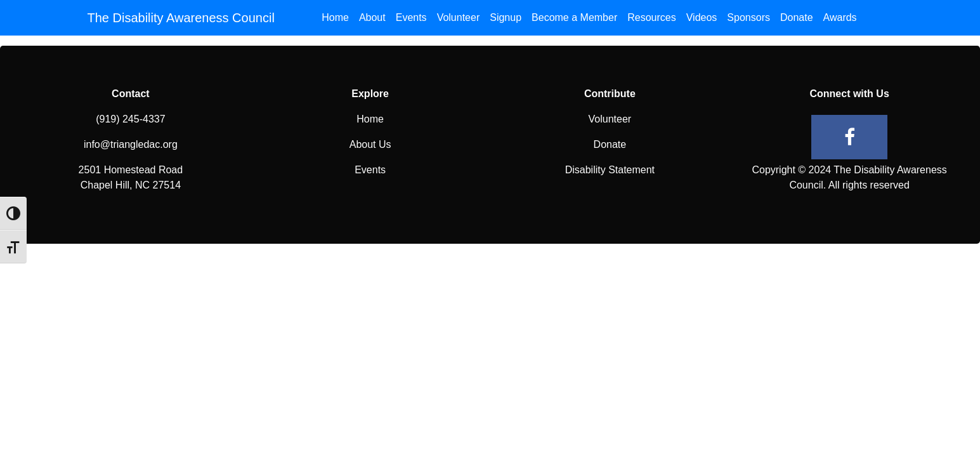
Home (335, 17)
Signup (506, 17)
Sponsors (748, 17)
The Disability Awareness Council (181, 18)
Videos (702, 17)
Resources (651, 17)
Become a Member (574, 17)
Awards (840, 17)
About (372, 17)
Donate (797, 17)
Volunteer (459, 17)
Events (411, 17)
